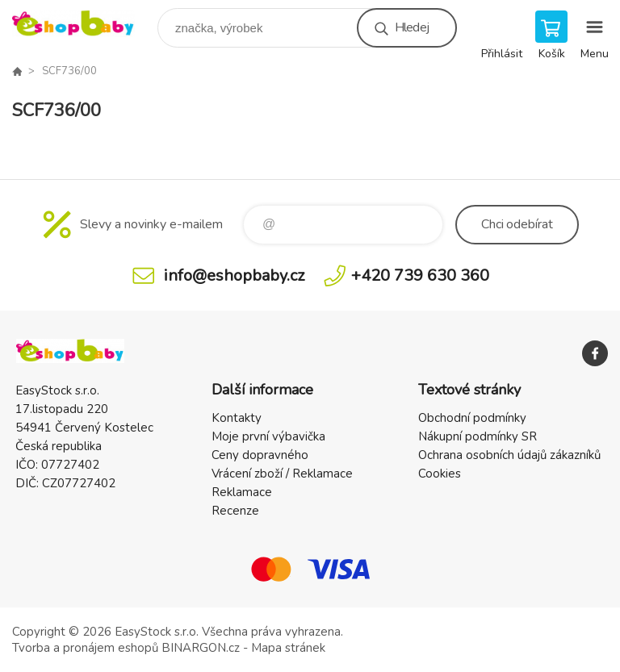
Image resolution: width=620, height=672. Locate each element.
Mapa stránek (288, 648)
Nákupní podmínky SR (478, 436)
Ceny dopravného (260, 455)
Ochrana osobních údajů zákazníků (509, 455)
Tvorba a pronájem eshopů (85, 648)
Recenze (235, 511)
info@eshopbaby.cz (234, 275)
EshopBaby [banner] (84, 24)
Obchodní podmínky (472, 418)
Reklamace (242, 492)
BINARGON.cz (201, 648)
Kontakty (237, 418)
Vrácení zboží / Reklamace (282, 474)
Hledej (412, 27)
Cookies (440, 474)
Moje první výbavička (268, 436)
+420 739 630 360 (420, 275)
